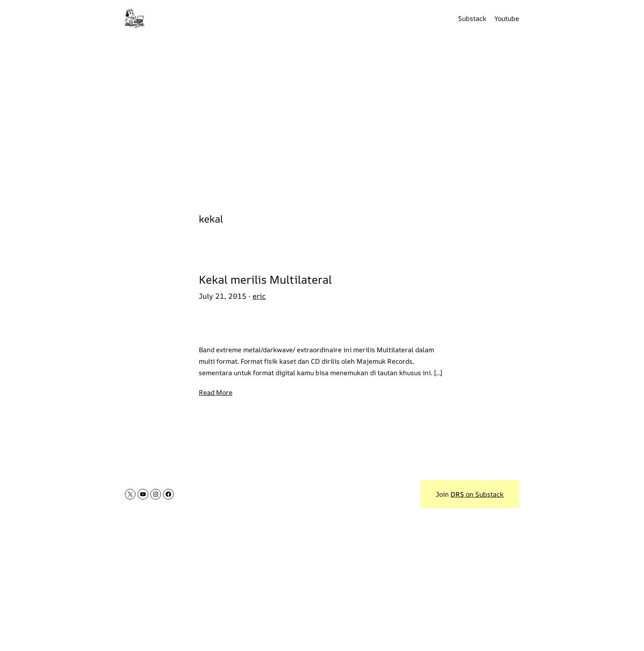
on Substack (477, 494)
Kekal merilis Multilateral (265, 280)
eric (259, 296)
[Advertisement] (322, 119)
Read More (216, 392)
